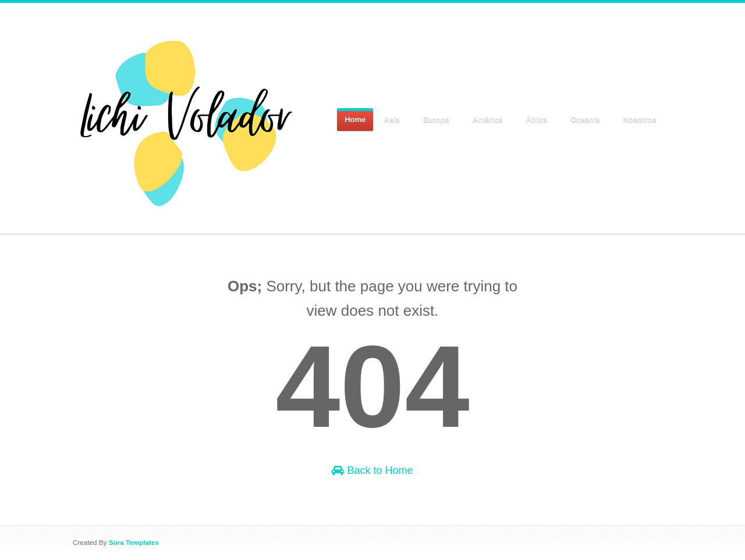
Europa (437, 120)
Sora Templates (134, 542)
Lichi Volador (111, 34)
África (537, 120)
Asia (392, 120)
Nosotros (640, 120)
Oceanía (586, 120)
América (488, 120)
